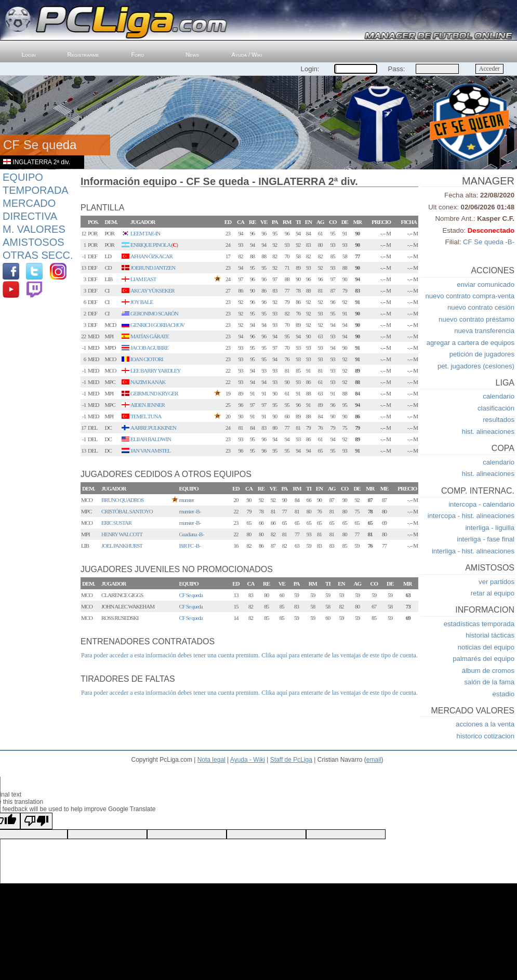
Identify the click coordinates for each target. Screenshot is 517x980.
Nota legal (211, 760)
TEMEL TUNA (146, 416)
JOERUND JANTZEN (153, 268)
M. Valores (34, 229)
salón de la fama (489, 682)
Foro (138, 55)
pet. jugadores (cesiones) (476, 366)
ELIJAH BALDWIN (151, 439)
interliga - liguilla (490, 528)
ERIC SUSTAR (116, 523)
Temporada (36, 190)
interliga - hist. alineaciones (473, 551)
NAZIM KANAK (148, 382)
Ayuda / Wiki (247, 55)
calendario (499, 396)
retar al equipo (493, 593)
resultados (499, 420)
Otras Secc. (38, 255)
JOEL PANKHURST (122, 546)
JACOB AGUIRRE (149, 348)
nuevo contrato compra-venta (470, 296)
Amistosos (34, 242)
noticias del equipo (486, 647)
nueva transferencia (484, 331)
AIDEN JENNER (148, 405)
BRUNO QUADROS (122, 500)
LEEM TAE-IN (145, 233)
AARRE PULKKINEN (153, 428)
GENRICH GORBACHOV (157, 325)
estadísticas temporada (479, 624)
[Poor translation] (36, 821)
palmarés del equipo (483, 659)
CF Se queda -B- (489, 242)
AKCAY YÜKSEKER (153, 290)
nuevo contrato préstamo (476, 319)
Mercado (29, 203)
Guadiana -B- (192, 534)
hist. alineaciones (488, 432)
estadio (503, 694)
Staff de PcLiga (291, 760)
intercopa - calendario (481, 504)
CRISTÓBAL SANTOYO (127, 511)
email (374, 760)
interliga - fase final (486, 539)
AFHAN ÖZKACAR (151, 256)
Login (29, 55)
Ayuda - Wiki (248, 760)
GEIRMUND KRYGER (154, 393)
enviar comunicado (486, 284)
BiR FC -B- (190, 546)
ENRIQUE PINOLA (150, 245)
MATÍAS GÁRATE (150, 336)
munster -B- (190, 511)
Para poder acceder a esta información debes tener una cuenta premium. (170, 655)
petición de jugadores (482, 354)
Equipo (23, 177)
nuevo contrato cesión (481, 307)
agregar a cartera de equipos (470, 343)
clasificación (496, 408)
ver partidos (496, 582)
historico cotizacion (486, 736)
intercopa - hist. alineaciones (471, 516)
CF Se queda (191, 595)
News (192, 55)
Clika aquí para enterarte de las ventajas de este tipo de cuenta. (340, 655)
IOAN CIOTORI (147, 359)
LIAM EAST (143, 279)
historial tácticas (490, 635)
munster (187, 500)
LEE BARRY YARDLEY (155, 370)
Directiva (30, 216)
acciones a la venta (485, 724)
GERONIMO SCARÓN (154, 313)
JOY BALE (142, 302)
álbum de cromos (488, 671)
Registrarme (83, 55)
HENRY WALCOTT (122, 534)
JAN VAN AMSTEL (150, 451)
